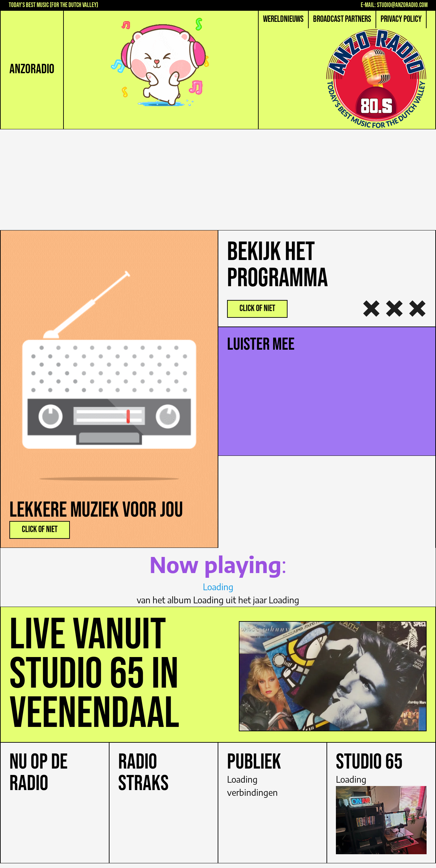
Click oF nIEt (257, 309)
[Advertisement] (218, 180)
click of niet (40, 530)
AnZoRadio (32, 69)
